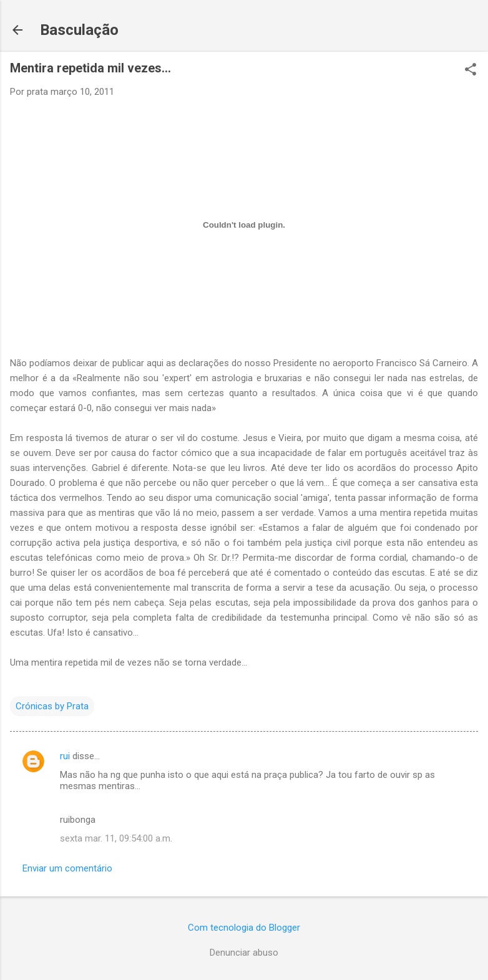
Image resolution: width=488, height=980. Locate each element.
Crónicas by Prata (52, 706)
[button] (471, 70)
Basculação (79, 30)
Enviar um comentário (67, 868)
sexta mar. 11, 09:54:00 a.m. (116, 838)
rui (65, 756)
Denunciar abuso (244, 953)
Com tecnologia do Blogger (244, 928)
